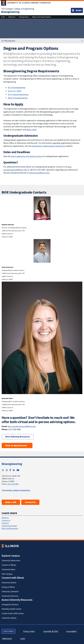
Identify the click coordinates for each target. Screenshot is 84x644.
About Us (5, 518)
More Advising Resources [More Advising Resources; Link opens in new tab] (18, 437)
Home (3, 17)
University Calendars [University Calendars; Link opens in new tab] (10, 591)
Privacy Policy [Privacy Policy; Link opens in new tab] (29, 631)
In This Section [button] (8, 41)
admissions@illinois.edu (39, 173)
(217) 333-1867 (13, 484)
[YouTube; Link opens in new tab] (18, 470)
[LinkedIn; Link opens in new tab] (14, 470)
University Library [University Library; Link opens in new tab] (9, 618)
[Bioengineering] (10, 12)
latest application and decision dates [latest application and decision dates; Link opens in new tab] (26, 156)
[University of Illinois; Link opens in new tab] (10, 546)
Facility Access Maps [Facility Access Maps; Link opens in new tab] (9, 526)
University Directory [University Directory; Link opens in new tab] (10, 596)
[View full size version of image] (42, 208)
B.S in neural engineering (18, 94)
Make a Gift (11, 502)
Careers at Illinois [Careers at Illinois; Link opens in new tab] (9, 565)
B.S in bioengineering (17, 87)
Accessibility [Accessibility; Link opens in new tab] (71, 631)
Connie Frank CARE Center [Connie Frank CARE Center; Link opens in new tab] (13, 613)
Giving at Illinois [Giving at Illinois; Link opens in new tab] (8, 587)
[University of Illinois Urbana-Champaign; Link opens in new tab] (26, 3)
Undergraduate (24, 17)
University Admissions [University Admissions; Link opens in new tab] (11, 560)
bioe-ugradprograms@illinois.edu (22, 426)
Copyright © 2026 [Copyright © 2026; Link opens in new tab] (51, 631)
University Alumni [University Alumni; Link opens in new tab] (9, 582)
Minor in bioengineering (18, 98)
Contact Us (30, 502)
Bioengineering (12, 464)
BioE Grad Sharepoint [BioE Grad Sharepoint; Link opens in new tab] (10, 528)
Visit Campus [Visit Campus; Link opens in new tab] (7, 574)
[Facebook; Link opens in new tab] (10, 470)
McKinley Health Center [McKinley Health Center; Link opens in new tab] (12, 609)
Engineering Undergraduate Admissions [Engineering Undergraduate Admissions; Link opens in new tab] (49, 146)
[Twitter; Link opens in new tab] (3, 470)
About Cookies (9, 631)
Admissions (12, 17)
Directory (5, 523)
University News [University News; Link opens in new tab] (8, 569)
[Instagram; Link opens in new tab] (7, 470)
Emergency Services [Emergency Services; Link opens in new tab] (10, 604)
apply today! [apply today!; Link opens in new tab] (32, 130)
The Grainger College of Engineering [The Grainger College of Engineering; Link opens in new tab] (18, 9)
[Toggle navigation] (77, 10)
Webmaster (7, 638)
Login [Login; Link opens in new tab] (23, 638)
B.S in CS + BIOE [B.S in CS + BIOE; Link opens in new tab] (15, 91)
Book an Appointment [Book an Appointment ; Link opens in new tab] (17, 445)
